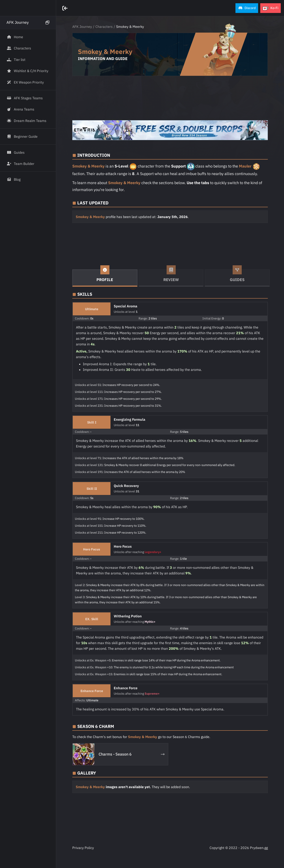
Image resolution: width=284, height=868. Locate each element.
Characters (104, 27)
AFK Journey (82, 27)
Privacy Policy (83, 848)
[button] (247, 8)
